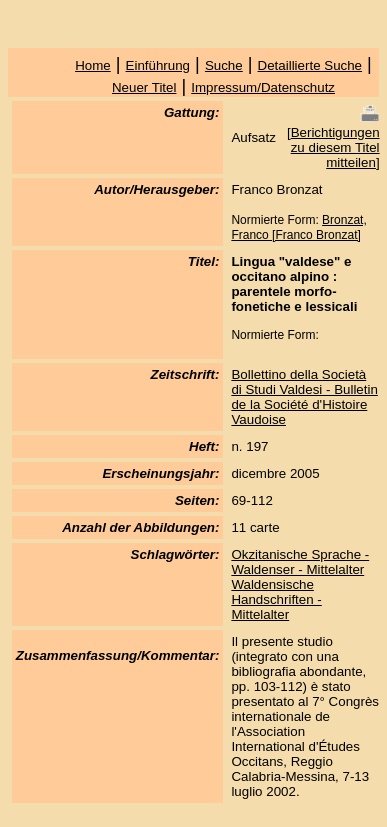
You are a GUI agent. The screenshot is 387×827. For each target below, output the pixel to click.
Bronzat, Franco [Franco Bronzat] (298, 227)
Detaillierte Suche (310, 65)
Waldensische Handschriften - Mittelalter (276, 599)
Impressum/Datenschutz (263, 87)
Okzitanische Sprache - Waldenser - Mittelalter (300, 562)
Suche (224, 65)
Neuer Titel (144, 87)
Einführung (158, 65)
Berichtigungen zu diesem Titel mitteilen (335, 147)
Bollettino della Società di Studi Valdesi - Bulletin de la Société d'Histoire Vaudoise (304, 397)
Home (93, 65)
